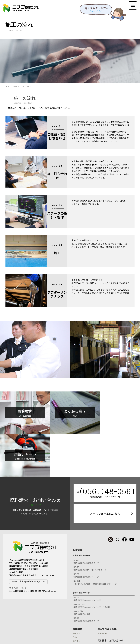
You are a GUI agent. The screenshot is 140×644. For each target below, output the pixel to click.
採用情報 (77, 629)
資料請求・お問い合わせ (110, 598)
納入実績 (77, 606)
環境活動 (77, 622)
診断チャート (78, 599)
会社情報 (77, 617)
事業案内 (77, 587)
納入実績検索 (78, 610)
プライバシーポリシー (19, 546)
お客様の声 (102, 591)
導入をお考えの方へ (108, 587)
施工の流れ (78, 591)
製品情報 (77, 508)
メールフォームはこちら (105, 471)
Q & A (75, 595)
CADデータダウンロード (110, 606)
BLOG (101, 621)
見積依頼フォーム (107, 613)
